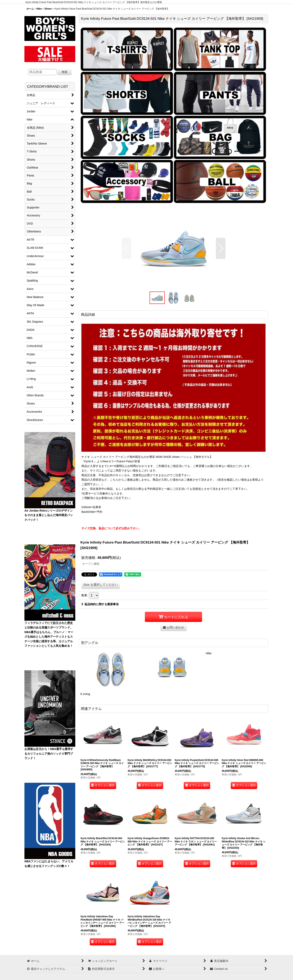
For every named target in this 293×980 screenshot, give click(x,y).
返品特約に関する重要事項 (100, 604)
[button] (126, 248)
